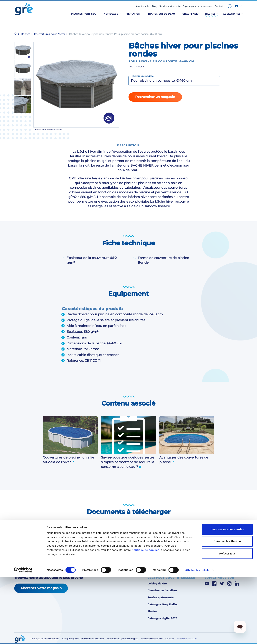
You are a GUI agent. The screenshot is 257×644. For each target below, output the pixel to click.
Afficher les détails (197, 637)
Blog (155, 6)
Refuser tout (227, 620)
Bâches (26, 34)
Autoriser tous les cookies (227, 596)
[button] (230, 6)
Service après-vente (170, 6)
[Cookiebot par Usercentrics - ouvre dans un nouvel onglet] (23, 637)
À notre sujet (143, 6)
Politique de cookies (146, 617)
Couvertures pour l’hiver (50, 34)
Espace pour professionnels (197, 6)
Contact (219, 6)
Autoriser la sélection (227, 608)
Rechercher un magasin (155, 97)
